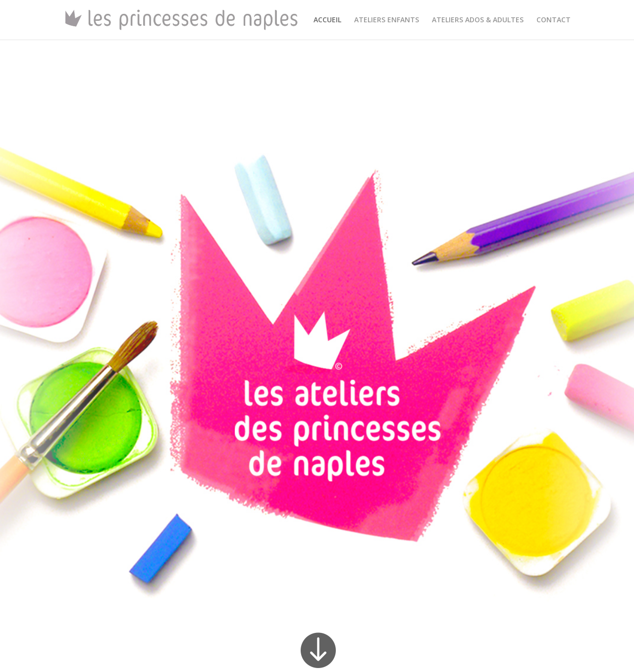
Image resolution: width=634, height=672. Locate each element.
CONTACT (554, 20)
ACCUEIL (327, 20)
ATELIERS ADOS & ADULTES (478, 20)
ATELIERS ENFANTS (387, 20)
